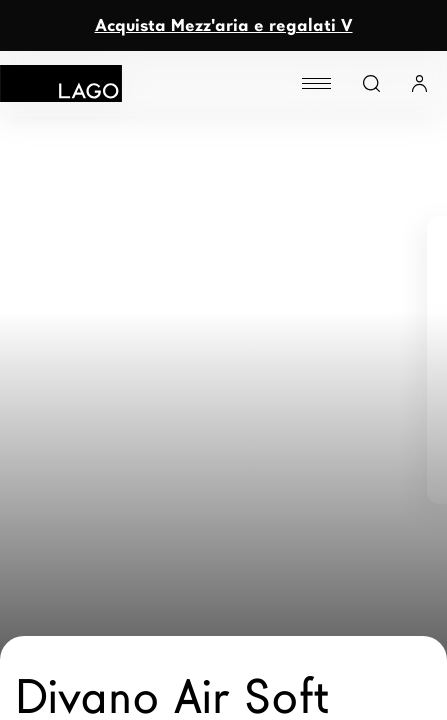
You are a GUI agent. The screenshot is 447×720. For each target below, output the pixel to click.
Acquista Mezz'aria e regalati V (224, 25)
